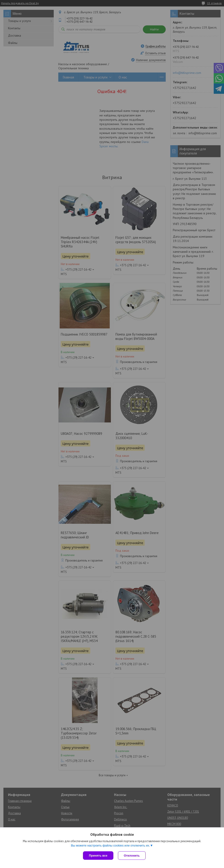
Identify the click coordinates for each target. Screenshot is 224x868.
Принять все (98, 856)
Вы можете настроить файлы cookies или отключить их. (110, 845)
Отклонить (132, 856)
